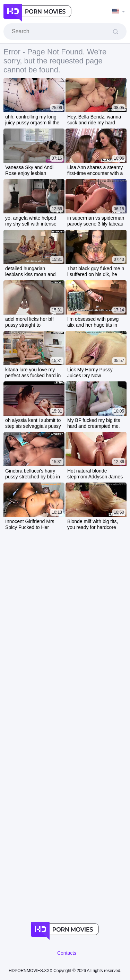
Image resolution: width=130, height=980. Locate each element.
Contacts (67, 953)
